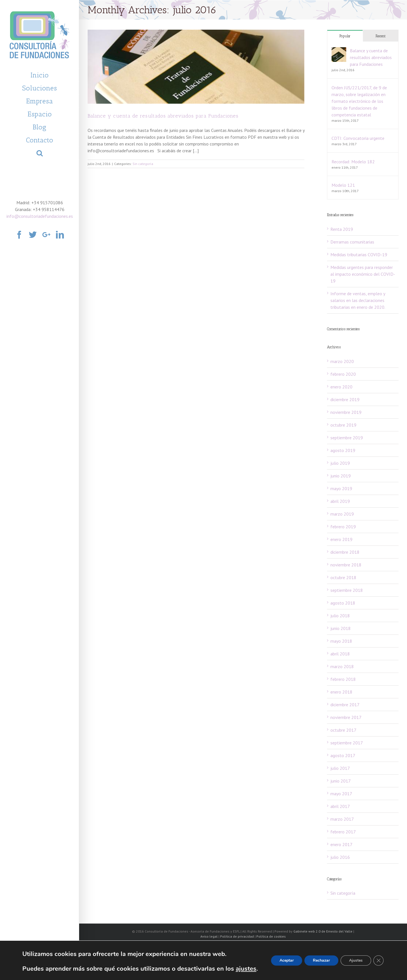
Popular (345, 36)
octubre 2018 (343, 577)
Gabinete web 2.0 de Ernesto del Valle (323, 931)
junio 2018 (341, 628)
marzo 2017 (342, 819)
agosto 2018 (343, 603)
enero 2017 (341, 844)
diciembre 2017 (345, 705)
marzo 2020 (342, 361)
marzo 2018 (342, 666)
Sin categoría (143, 164)
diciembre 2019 (345, 399)
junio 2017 (341, 781)
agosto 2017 (343, 755)
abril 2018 (340, 654)
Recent (381, 36)
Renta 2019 (342, 229)
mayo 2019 (341, 488)
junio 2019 (341, 476)
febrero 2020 (343, 374)
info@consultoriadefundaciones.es (40, 216)
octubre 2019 (343, 425)
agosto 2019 (343, 450)
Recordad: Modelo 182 (353, 162)
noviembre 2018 (346, 565)
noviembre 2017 (346, 717)
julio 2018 (340, 616)
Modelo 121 (343, 185)
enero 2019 (341, 539)
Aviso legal (209, 936)
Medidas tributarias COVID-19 (359, 255)
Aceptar (287, 960)
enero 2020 (341, 387)
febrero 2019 (343, 527)
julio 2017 (340, 768)
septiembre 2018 (347, 590)
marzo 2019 (342, 514)
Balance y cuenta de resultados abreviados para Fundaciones (163, 116)
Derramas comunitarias (352, 242)
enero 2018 (341, 692)
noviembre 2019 (346, 412)
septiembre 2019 (347, 438)
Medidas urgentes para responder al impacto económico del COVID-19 (363, 274)
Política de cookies (271, 936)
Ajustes (356, 960)
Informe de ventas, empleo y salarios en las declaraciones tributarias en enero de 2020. (358, 300)
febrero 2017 (343, 832)
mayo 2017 (341, 794)
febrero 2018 (343, 679)
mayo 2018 (341, 641)
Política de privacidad (237, 936)
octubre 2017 (343, 730)
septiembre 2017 (347, 743)
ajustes (246, 969)
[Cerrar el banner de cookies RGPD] (378, 961)
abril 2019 (340, 501)
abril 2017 (340, 806)
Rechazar (321, 960)
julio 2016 (340, 857)
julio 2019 (340, 463)
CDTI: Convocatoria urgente (358, 138)
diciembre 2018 (345, 552)
